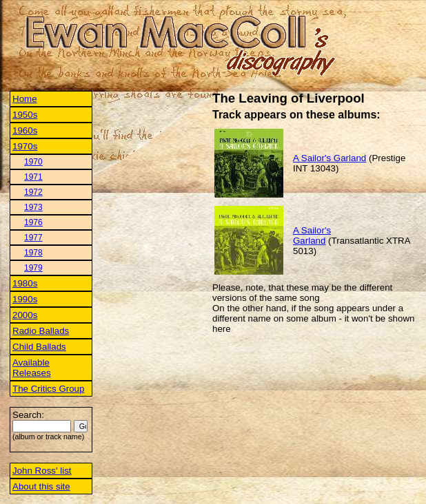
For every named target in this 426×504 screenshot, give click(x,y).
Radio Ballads (41, 331)
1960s (25, 130)
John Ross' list (42, 471)
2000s (25, 315)
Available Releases (32, 368)
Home (25, 99)
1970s (25, 146)
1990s (25, 299)
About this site (41, 486)
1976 (33, 222)
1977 (33, 238)
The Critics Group (48, 389)
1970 (33, 162)
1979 (33, 268)
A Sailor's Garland (329, 158)
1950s (25, 115)
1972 (33, 192)
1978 (33, 253)
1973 (33, 207)
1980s (25, 283)
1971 (33, 177)
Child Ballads (39, 347)
